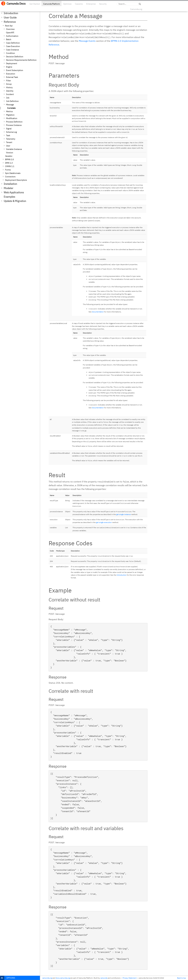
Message (10, 105)
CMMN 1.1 (10, 166)
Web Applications (14, 192)
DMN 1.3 (9, 163)
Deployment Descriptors (16, 180)
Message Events (87, 41)
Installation (10, 184)
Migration (10, 115)
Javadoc (9, 156)
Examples (9, 197)
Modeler (9, 188)
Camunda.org (136, 9)
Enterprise (91, 4)
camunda (104, 978)
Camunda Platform (52, 4)
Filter (8, 81)
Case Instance (12, 50)
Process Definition (14, 122)
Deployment (12, 63)
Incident (10, 94)
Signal (9, 129)
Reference (10, 22)
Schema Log (11, 132)
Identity (10, 91)
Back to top (181, 978)
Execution (11, 74)
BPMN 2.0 (9, 159)
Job (8, 98)
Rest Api (9, 26)
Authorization (12, 36)
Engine (9, 67)
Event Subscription (15, 70)
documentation (98, 312)
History (9, 87)
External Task (12, 77)
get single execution (104, 522)
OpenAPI (10, 33)
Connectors (10, 177)
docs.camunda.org (63, 978)
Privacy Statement (130, 978)
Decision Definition (15, 57)
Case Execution (13, 46)
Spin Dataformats (13, 173)
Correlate (11, 108)
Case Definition (13, 43)
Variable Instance (14, 149)
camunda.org (47, 978)
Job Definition (12, 101)
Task (8, 135)
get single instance (124, 514)
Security (103, 4)
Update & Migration (15, 201)
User (8, 146)
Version (10, 153)
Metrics (9, 111)
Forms (8, 170)
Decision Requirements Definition (21, 60)
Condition (10, 53)
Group (9, 84)
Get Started (35, 4)
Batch (9, 39)
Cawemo (79, 4)
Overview (10, 29)
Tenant (9, 142)
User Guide (10, 18)
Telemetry (11, 139)
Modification (12, 118)
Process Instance (14, 125)
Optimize (67, 4)
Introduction (11, 13)
